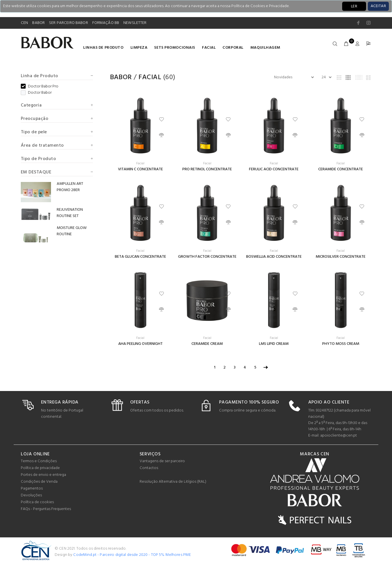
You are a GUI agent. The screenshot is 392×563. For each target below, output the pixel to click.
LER (354, 6)
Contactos (149, 468)
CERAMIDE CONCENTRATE (341, 169)
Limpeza (139, 48)
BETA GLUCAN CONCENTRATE (140, 257)
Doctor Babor (36, 93)
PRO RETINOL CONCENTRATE (207, 169)
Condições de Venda (39, 482)
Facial (209, 48)
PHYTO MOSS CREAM (341, 344)
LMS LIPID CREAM (274, 344)
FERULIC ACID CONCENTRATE (274, 169)
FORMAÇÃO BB (106, 23)
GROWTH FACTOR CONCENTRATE (207, 257)
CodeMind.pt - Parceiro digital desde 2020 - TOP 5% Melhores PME (132, 555)
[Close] (378, 6)
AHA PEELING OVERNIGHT (140, 344)
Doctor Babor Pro (40, 87)
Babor (121, 77)
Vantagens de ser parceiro (162, 461)
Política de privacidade (40, 468)
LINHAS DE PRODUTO (103, 48)
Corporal (233, 48)
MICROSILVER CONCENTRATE (341, 257)
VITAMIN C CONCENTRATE (140, 169)
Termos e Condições (39, 461)
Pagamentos (32, 489)
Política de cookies (37, 502)
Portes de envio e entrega (43, 475)
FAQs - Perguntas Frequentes (46, 509)
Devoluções (31, 495)
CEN (24, 23)
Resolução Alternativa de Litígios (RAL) (173, 482)
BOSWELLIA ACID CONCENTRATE (274, 257)
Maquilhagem (265, 48)
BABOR (38, 23)
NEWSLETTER (135, 23)
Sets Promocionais (175, 48)
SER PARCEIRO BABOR (69, 23)
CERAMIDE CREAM (207, 344)
